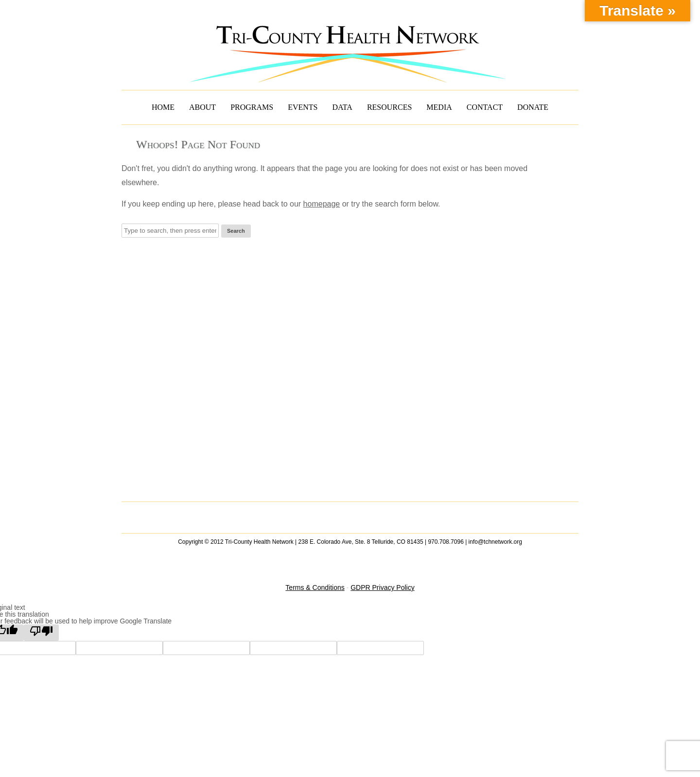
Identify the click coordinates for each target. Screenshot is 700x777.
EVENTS (303, 107)
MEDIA (439, 107)
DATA (342, 107)
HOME (163, 107)
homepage (322, 204)
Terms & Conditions (315, 587)
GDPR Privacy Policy (382, 587)
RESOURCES (389, 107)
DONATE (533, 107)
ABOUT (202, 107)
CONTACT (485, 107)
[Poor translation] (41, 633)
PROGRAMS (252, 107)
